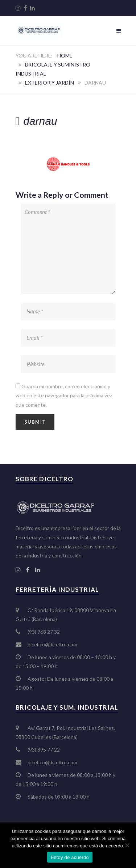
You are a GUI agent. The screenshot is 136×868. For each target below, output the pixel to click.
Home (65, 55)
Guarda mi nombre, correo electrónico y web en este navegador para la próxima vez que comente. (64, 395)
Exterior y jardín (50, 83)
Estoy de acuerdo (70, 857)
